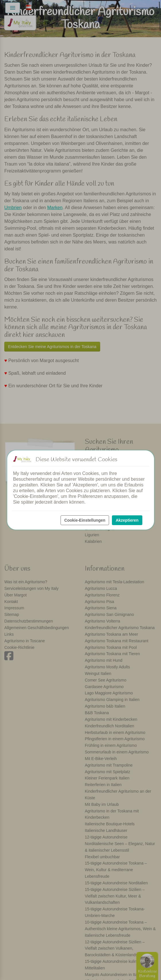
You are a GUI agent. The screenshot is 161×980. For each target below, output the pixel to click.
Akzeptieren (127, 520)
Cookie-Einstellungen (85, 520)
